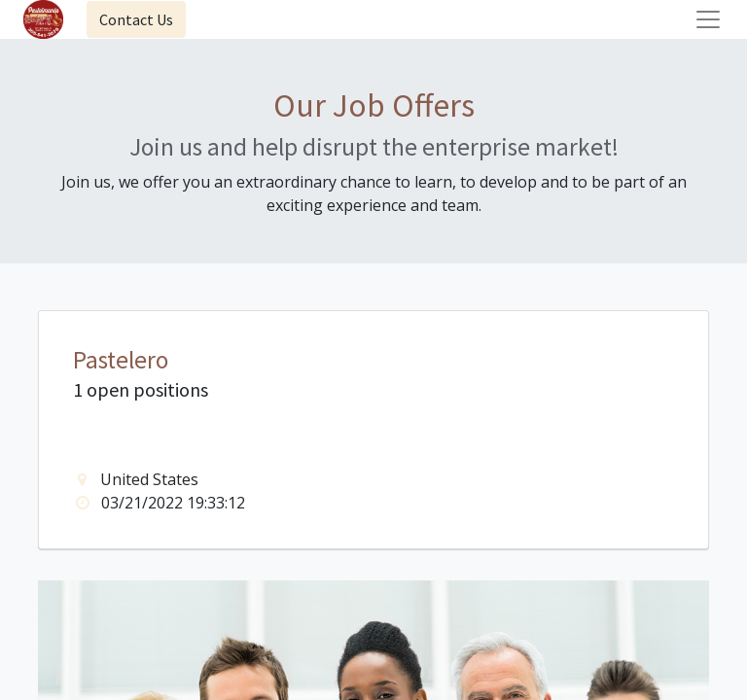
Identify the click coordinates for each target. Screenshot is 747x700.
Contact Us (136, 19)
